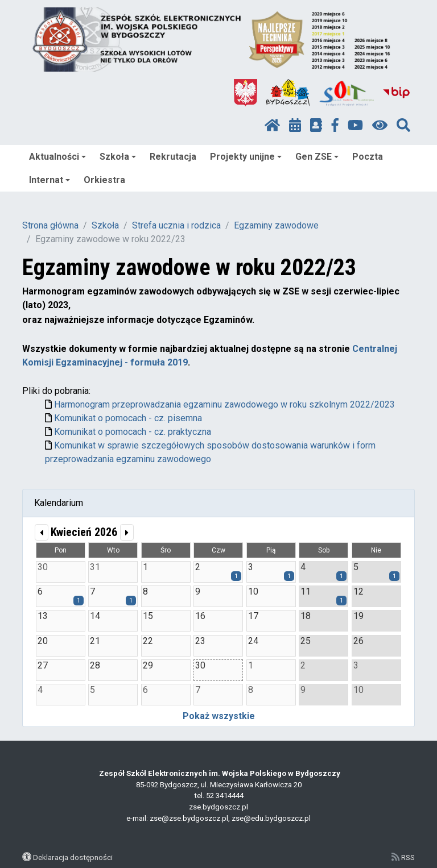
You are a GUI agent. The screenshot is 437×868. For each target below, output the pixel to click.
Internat (50, 180)
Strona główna (50, 225)
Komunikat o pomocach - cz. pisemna (128, 418)
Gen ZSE (317, 157)
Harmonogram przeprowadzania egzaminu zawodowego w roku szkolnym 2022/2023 (224, 404)
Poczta (368, 157)
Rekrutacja (173, 157)
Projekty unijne (246, 157)
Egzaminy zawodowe (276, 225)
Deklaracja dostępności (73, 857)
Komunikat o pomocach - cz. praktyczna (133, 432)
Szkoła (118, 157)
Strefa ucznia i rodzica (176, 225)
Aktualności (57, 157)
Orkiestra (104, 180)
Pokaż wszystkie (219, 716)
